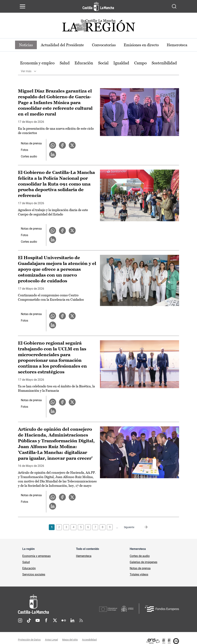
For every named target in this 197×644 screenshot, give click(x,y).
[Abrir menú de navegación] (22, 6)
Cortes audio (29, 157)
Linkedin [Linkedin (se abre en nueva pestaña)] (72, 621)
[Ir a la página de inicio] (98, 6)
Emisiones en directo (149, 45)
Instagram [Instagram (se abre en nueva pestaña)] (20, 621)
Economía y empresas (36, 556)
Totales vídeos (139, 575)
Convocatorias (109, 45)
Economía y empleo (37, 63)
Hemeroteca (84, 556)
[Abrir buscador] (174, 6)
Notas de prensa (31, 144)
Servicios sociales (34, 575)
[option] (37, 63)
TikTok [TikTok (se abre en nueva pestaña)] (29, 621)
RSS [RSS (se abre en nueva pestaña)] (81, 621)
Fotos (24, 150)
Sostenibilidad (164, 63)
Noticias (27, 45)
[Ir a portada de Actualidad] (98, 27)
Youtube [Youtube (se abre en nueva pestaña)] (38, 621)
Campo (140, 63)
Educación (84, 63)
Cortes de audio (140, 556)
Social (103, 63)
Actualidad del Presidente (65, 45)
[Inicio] (59, 605)
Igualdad (121, 63)
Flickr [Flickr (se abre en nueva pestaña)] (64, 621)
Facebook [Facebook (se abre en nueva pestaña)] (46, 621)
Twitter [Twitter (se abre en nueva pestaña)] (55, 621)
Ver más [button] (26, 71)
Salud (65, 63)
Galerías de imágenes (143, 563)
